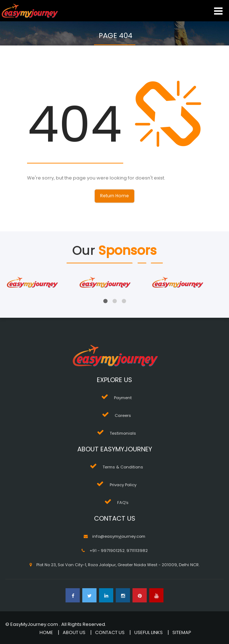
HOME (46, 632)
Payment (123, 398)
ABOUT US (74, 632)
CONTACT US (110, 632)
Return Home (114, 196)
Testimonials (123, 433)
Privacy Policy (123, 485)
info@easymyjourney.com (119, 536)
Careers (123, 415)
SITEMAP (182, 632)
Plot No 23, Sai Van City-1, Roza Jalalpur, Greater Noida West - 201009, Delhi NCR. (118, 565)
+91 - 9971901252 (107, 551)
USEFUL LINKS (149, 632)
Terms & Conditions (123, 467)
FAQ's (123, 503)
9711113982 (137, 551)
